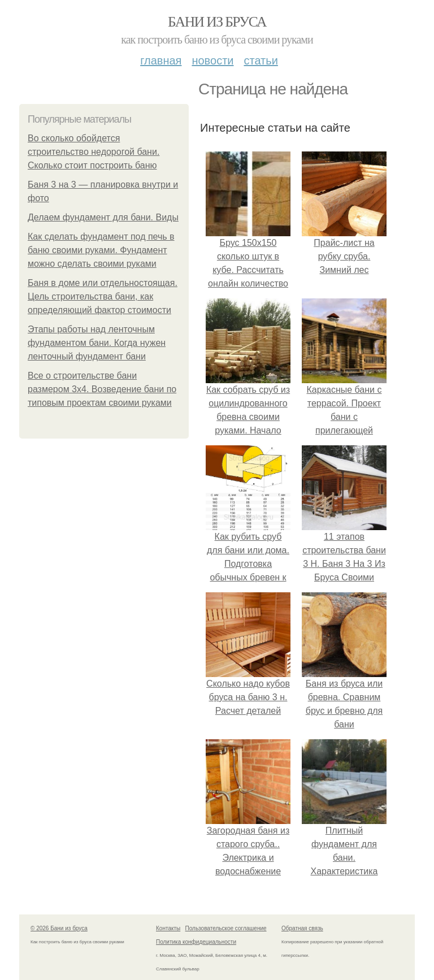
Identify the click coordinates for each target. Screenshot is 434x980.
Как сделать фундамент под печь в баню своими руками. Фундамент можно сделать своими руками (101, 250)
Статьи (261, 60)
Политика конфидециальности (196, 942)
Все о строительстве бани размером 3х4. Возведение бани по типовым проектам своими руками (102, 389)
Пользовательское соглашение (226, 928)
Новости (212, 60)
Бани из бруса (217, 22)
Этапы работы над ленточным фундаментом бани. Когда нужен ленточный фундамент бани (97, 343)
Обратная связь (302, 928)
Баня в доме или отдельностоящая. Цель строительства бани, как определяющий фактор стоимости (103, 296)
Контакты (168, 928)
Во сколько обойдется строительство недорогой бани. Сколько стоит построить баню (94, 152)
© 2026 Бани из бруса (59, 928)
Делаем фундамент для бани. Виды (103, 217)
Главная (161, 60)
